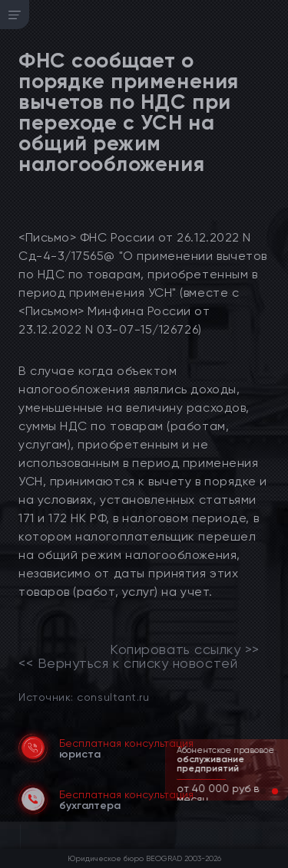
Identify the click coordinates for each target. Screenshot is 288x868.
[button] (263, 791)
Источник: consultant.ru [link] (84, 697)
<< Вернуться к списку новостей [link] (128, 663)
